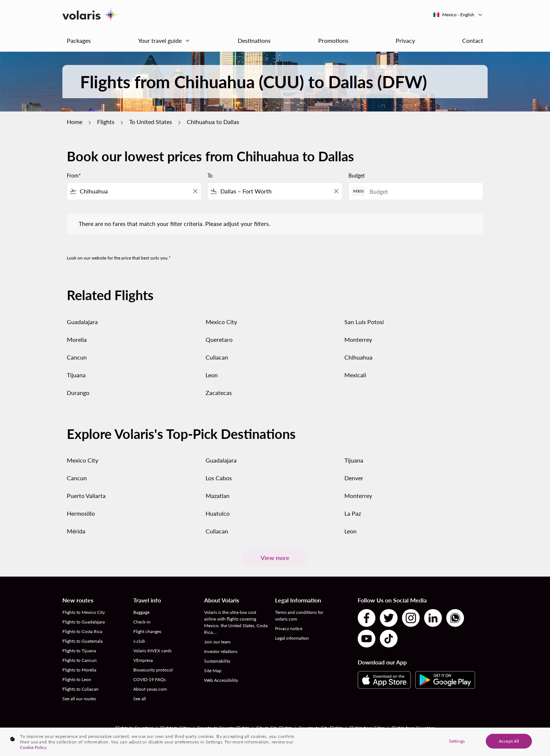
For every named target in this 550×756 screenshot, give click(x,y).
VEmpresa (143, 660)
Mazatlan (218, 496)
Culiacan (217, 357)
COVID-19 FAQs (149, 679)
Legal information (292, 638)
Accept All (509, 741)
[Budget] (422, 191)
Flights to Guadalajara (84, 622)
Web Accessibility (221, 680)
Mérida (76, 531)
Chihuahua (358, 357)
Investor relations (221, 651)
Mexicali (355, 375)
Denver (354, 478)
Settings (457, 741)
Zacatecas (219, 393)
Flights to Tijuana (79, 651)
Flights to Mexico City (84, 612)
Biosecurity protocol (153, 670)
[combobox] (134, 191)
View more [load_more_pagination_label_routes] (275, 558)
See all (140, 699)
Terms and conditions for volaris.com (299, 616)
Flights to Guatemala (82, 641)
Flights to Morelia (79, 670)
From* (74, 176)
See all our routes (79, 699)
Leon (212, 375)
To (210, 176)
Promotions (333, 40)
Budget (357, 176)
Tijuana (76, 375)
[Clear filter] (195, 191)
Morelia (77, 339)
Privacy (405, 40)
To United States (151, 122)
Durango (78, 393)
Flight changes (147, 631)
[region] (275, 742)
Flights (106, 122)
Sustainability (217, 661)
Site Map (213, 671)
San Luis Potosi (364, 322)
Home (75, 122)
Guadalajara (82, 322)
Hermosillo (81, 513)
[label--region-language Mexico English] (458, 15)
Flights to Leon (77, 679)
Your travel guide (166, 41)
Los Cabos (219, 478)
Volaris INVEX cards (152, 651)
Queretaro (219, 339)
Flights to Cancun (80, 660)
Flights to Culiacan (80, 689)
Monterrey (358, 339)
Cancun (77, 357)
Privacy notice (289, 628)
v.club (139, 641)
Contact (473, 40)
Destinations (254, 40)
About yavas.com (150, 689)
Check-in (142, 622)
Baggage (141, 612)
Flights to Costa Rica (82, 631)
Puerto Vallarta (86, 496)
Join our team (217, 642)
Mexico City (221, 322)
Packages (79, 40)
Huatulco (218, 513)
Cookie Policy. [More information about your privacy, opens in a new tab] (34, 747)
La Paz (353, 513)
